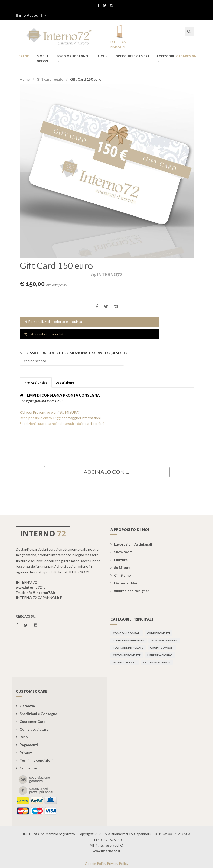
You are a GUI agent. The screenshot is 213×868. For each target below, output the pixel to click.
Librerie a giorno (160, 655)
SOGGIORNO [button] (65, 58)
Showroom (121, 552)
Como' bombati (159, 633)
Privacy (24, 752)
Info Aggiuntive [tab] (36, 382)
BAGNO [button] (84, 56)
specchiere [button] (125, 58)
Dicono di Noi (124, 583)
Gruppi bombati (162, 648)
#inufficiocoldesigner (130, 591)
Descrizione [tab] (65, 382)
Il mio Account (31, 15)
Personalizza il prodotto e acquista (53, 321)
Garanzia (25, 706)
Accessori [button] (165, 58)
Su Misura (120, 567)
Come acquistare (32, 729)
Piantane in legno (164, 640)
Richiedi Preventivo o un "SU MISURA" (50, 412)
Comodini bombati (127, 633)
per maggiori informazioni (81, 418)
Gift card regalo (50, 79)
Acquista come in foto (45, 334)
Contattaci (27, 768)
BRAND (24, 56)
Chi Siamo (121, 575)
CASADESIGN (184, 56)
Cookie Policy (96, 864)
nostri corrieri (93, 424)
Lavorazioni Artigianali (131, 544)
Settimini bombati (157, 662)
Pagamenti (27, 745)
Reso (22, 737)
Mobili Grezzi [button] (44, 59)
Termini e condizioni (35, 760)
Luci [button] (102, 56)
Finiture (119, 560)
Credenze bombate (127, 655)
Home (25, 79)
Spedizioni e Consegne (37, 714)
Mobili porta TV (125, 662)
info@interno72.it (41, 592)
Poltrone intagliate (128, 648)
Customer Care (31, 721)
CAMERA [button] (143, 58)
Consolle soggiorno (129, 640)
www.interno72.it (31, 587)
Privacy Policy (118, 864)
